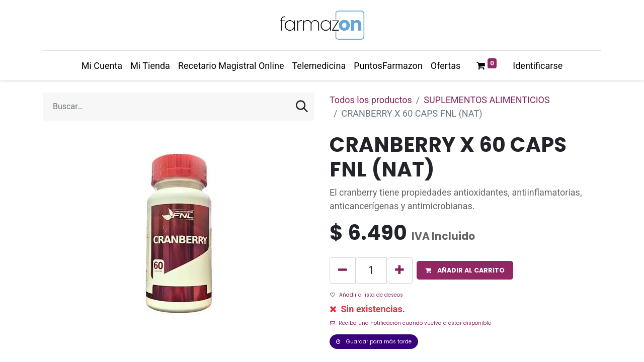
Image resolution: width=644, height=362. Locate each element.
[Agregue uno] (399, 270)
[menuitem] (102, 66)
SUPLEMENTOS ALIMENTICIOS (487, 100)
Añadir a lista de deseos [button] (367, 295)
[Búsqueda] (302, 107)
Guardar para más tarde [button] (374, 342)
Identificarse (538, 66)
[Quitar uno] (343, 270)
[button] (465, 270)
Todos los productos (371, 100)
